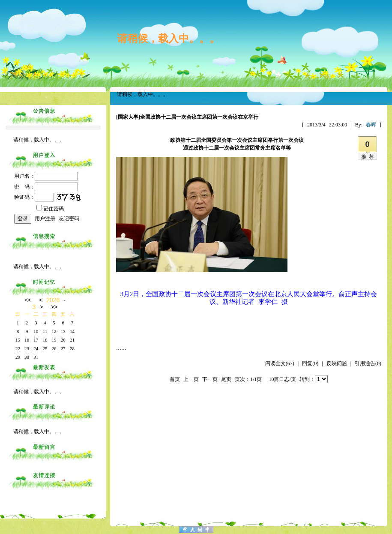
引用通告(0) (368, 363)
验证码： (34, 197)
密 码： (46, 187)
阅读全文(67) (280, 363)
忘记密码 (69, 219)
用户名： (46, 176)
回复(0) (310, 363)
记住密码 (50, 209)
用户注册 (45, 219)
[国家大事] (128, 117)
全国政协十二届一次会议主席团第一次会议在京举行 (199, 117)
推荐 (369, 157)
